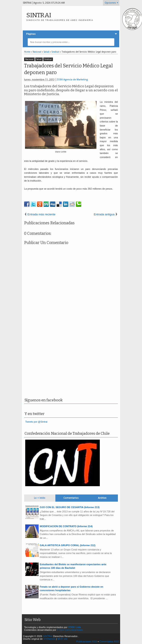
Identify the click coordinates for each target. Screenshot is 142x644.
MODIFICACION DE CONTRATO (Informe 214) (66, 526)
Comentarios (71, 498)
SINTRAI (39, 15)
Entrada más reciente (41, 214)
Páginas (31, 34)
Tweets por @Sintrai (36, 422)
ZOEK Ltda (74, 627)
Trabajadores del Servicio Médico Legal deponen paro (68, 69)
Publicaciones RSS (87, 642)
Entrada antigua (104, 214)
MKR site (62, 639)
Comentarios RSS (109, 642)
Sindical (48, 59)
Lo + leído (40, 498)
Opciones (110, 3)
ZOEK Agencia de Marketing (72, 80)
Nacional (29, 59)
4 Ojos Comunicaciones (70, 630)
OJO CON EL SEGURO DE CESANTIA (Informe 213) (70, 507)
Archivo (102, 498)
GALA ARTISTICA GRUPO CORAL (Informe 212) (68, 545)
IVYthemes (49, 639)
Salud (39, 59)
